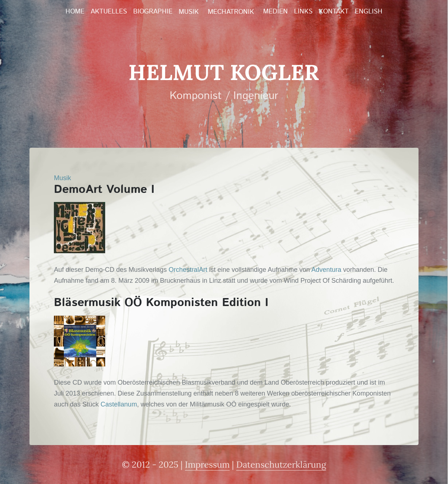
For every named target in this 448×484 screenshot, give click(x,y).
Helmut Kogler (224, 72)
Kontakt (334, 12)
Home (75, 12)
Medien (275, 12)
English (369, 12)
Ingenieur (256, 96)
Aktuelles (109, 12)
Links (303, 12)
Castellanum (119, 404)
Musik (189, 12)
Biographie (153, 12)
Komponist (196, 96)
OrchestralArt (188, 270)
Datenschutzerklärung (281, 465)
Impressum (207, 465)
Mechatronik (231, 12)
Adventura (326, 270)
